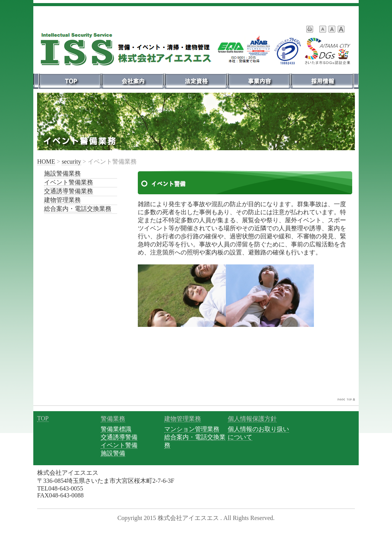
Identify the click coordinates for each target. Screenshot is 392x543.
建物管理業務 (62, 200)
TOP (43, 418)
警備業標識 (116, 429)
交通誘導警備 (119, 437)
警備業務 (113, 419)
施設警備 (113, 453)
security (71, 162)
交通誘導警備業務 (69, 191)
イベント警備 (119, 445)
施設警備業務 (62, 173)
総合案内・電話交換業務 (78, 209)
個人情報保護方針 (252, 419)
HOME (46, 162)
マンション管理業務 (192, 429)
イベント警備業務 (69, 182)
